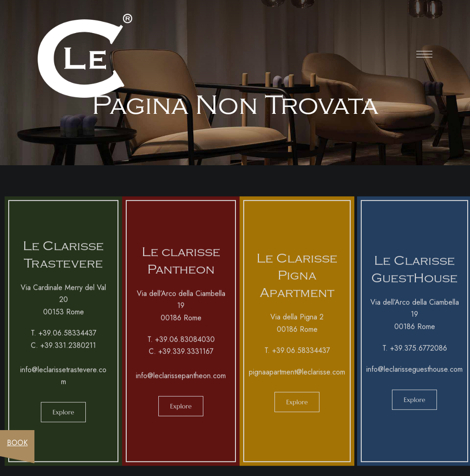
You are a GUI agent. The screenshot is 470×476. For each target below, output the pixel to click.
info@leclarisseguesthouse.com (414, 372)
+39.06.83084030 (185, 342)
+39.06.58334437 (67, 336)
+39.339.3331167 (186, 354)
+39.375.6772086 (419, 351)
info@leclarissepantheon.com (181, 378)
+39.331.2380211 (68, 348)
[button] (63, 415)
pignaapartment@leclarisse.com (297, 375)
